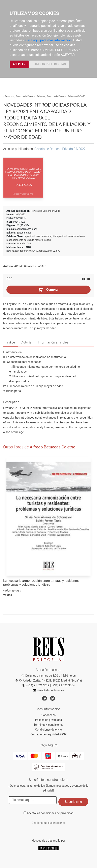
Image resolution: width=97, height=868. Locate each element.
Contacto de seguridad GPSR (48, 734)
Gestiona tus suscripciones (49, 823)
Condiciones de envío (49, 730)
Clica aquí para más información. (49, 40)
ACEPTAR (19, 64)
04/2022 (21, 215)
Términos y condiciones (48, 725)
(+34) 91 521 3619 (36, 685)
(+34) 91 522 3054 (63, 685)
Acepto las (50, 813)
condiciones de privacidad (57, 813)
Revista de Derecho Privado (30, 96)
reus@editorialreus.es (48, 690)
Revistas (9, 96)
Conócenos (49, 715)
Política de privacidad (48, 720)
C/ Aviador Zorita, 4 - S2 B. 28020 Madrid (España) (48, 681)
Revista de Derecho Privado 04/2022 (66, 96)
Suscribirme (73, 802)
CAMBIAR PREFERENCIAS (49, 64)
